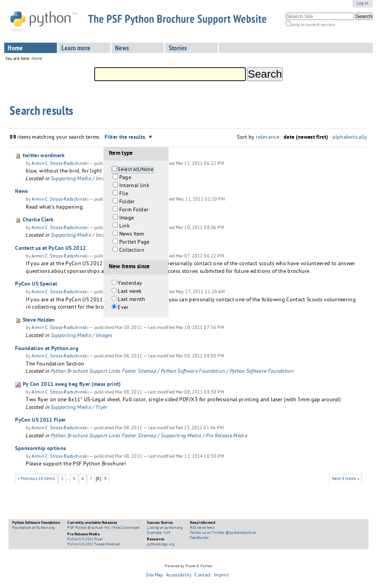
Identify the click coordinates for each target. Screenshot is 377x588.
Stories (178, 49)
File (124, 194)
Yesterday (130, 284)
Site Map (154, 576)
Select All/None (136, 170)
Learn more (76, 49)
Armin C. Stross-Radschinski (60, 164)
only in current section (313, 25)
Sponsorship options (40, 449)
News (122, 49)
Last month (131, 300)
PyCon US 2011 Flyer (40, 420)
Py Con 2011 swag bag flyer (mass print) (72, 385)
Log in (363, 4)
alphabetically (350, 138)
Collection (132, 251)
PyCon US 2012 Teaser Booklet (93, 545)
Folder (127, 202)
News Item (132, 235)
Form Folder (134, 210)
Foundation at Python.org (47, 349)
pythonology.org (161, 545)
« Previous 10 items (36, 479)
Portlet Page (134, 243)
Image (127, 218)
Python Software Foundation (193, 372)
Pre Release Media (226, 436)
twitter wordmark (44, 156)
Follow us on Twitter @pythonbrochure (223, 533)
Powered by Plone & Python (188, 566)
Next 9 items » (346, 479)
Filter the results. (126, 138)
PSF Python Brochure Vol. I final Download (103, 528)
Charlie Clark (38, 220)
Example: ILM (158, 533)
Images (104, 336)
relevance (268, 138)
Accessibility (179, 576)
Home (15, 49)
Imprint (221, 576)
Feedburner (199, 538)
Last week (130, 292)
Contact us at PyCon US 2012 (50, 249)
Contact (203, 576)
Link (124, 227)
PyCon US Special (36, 284)
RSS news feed (202, 528)
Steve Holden (39, 321)
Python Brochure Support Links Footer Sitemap (103, 372)
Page (125, 178)
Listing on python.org (165, 528)
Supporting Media (71, 179)
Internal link (134, 186)
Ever (123, 308)
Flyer (102, 408)
